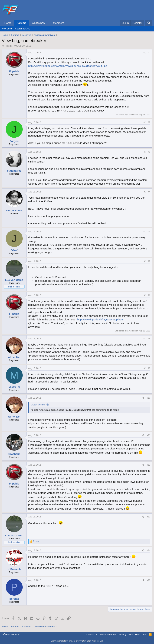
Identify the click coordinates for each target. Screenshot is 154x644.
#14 (149, 550)
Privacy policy (126, 634)
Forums (22, 23)
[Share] (145, 53)
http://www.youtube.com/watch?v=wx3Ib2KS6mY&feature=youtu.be (68, 66)
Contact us (92, 634)
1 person (37, 541)
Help (138, 634)
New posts (7, 29)
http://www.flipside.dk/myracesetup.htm (100, 319)
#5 (149, 232)
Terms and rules (108, 634)
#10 (149, 398)
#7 (149, 295)
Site (144, 634)
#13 (149, 517)
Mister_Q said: (38, 405)
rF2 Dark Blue (11, 634)
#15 (149, 580)
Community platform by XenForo (77, 641)
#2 (149, 122)
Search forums (23, 29)
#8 (149, 339)
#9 (149, 368)
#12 (149, 465)
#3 (149, 152)
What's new (38, 23)
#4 (149, 192)
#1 (149, 53)
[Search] (149, 23)
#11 (149, 435)
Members (59, 23)
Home (8, 23)
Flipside (9, 46)
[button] (48, 23)
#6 (149, 261)
